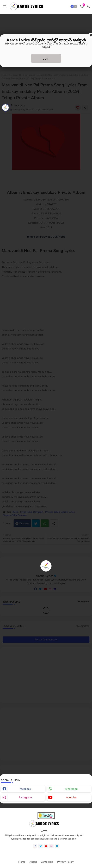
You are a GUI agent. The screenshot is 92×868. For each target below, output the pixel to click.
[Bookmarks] (82, 6)
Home (22, 862)
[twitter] (41, 846)
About (33, 862)
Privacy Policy (65, 862)
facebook (25, 789)
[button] (74, 6)
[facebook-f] (35, 846)
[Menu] (5, 6)
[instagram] (51, 846)
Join (46, 58)
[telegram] (57, 846)
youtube (71, 797)
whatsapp (71, 789)
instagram (25, 797)
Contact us (47, 862)
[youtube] (46, 846)
